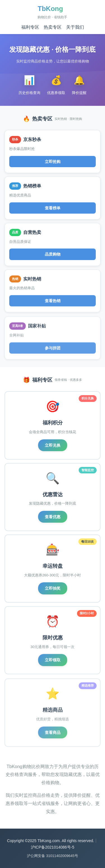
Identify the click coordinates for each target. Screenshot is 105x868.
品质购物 (53, 255)
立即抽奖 (53, 589)
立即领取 (53, 661)
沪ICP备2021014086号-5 (53, 847)
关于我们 (75, 27)
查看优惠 (53, 517)
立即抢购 (53, 162)
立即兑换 (53, 445)
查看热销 (53, 302)
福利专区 (30, 27)
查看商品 (53, 734)
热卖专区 (53, 27)
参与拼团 (53, 350)
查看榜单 (53, 208)
